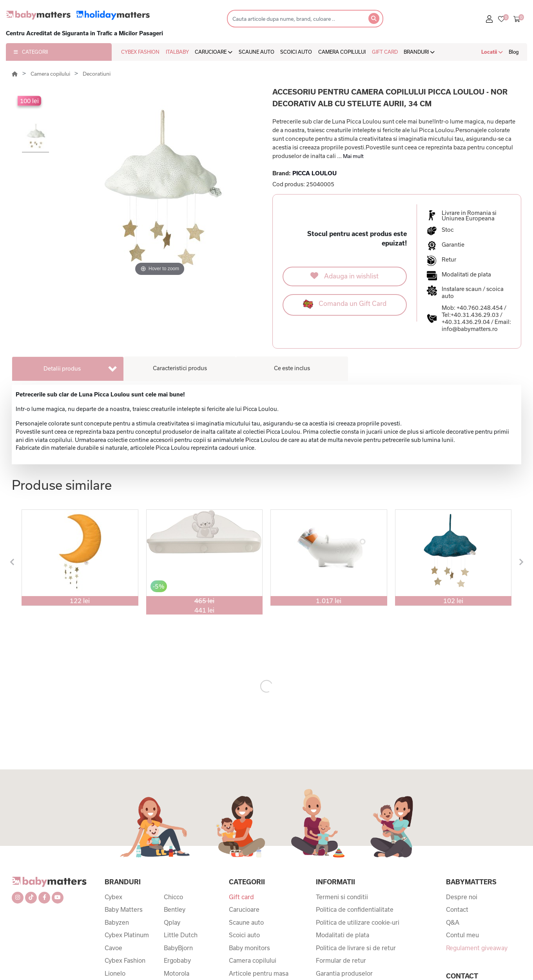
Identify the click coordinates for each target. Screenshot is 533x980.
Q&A (453, 922)
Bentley (175, 909)
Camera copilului (51, 74)
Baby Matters (124, 909)
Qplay (172, 922)
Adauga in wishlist (344, 276)
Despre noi (462, 897)
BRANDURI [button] (419, 52)
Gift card (241, 897)
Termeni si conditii (342, 897)
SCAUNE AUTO (257, 52)
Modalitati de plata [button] (466, 275)
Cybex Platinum (127, 935)
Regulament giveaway (477, 948)
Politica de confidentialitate (355, 909)
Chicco (173, 897)
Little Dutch (181, 935)
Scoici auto (244, 935)
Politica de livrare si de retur (356, 948)
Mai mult (353, 156)
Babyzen (117, 922)
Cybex (113, 897)
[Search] (295, 19)
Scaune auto (246, 922)
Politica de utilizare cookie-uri (358, 922)
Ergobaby (177, 960)
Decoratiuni (97, 74)
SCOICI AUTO (296, 52)
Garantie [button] (453, 245)
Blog (514, 52)
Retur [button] (449, 260)
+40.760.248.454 (480, 308)
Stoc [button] (448, 230)
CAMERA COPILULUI (342, 52)
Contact (457, 909)
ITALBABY (177, 52)
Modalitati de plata (343, 935)
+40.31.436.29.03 (475, 315)
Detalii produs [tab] (62, 368)
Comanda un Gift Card (345, 304)
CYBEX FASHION (140, 52)
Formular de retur (341, 960)
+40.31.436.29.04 (466, 322)
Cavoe (113, 948)
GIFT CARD (385, 52)
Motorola (177, 973)
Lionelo (115, 973)
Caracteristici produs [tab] (180, 368)
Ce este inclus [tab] (292, 368)
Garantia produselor (344, 973)
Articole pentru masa (259, 973)
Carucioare (244, 909)
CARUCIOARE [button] (214, 52)
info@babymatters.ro (470, 329)
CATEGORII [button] (31, 52)
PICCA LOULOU (315, 173)
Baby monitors (249, 948)
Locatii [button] (492, 52)
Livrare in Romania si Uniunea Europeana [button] (469, 216)
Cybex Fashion (125, 960)
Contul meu (462, 935)
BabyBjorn (178, 948)
